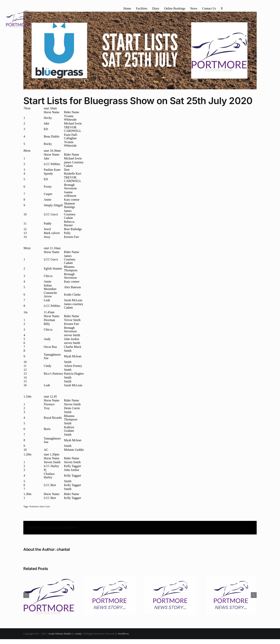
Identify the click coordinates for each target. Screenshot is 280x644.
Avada (78, 634)
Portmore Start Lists (40, 506)
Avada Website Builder (60, 634)
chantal (63, 549)
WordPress (123, 634)
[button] (222, 8)
